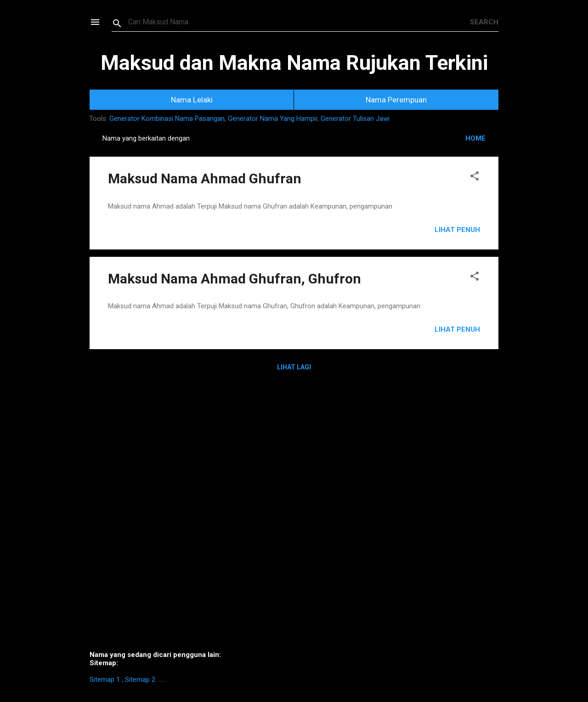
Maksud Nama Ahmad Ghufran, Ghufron (235, 279)
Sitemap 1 (105, 679)
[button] (475, 178)
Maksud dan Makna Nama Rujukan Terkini (294, 63)
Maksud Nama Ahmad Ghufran (205, 178)
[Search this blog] (299, 22)
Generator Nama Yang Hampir (273, 119)
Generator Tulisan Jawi (355, 119)
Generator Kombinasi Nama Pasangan (167, 119)
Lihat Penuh (457, 230)
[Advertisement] (294, 518)
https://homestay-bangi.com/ (161, 682)
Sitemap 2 (140, 679)
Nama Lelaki (192, 100)
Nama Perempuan (396, 100)
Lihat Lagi (294, 367)
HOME (475, 138)
